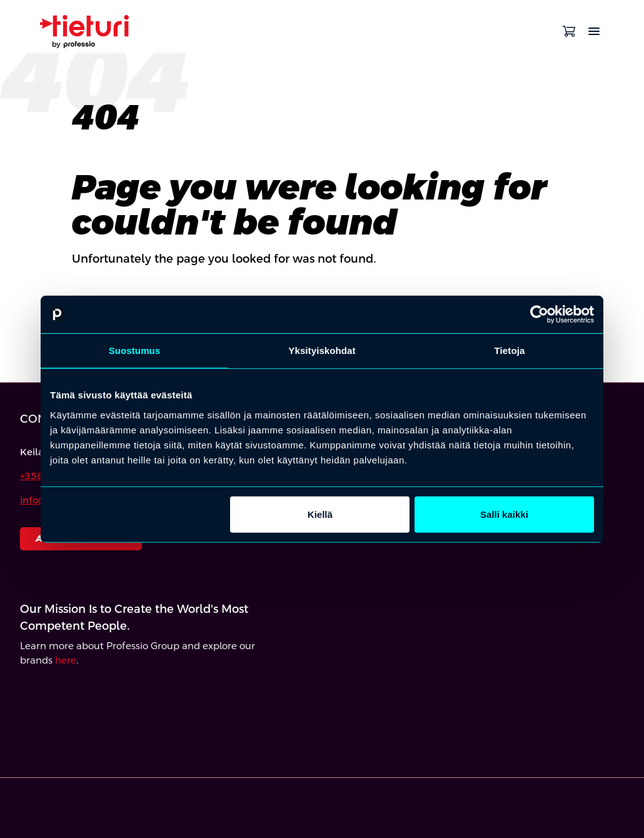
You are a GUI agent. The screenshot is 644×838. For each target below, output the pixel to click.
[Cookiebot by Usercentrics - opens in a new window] (539, 315)
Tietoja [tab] (510, 351)
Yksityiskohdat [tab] (322, 351)
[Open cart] (569, 31)
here (66, 660)
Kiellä (320, 514)
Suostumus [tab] (135, 351)
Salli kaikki (504, 514)
